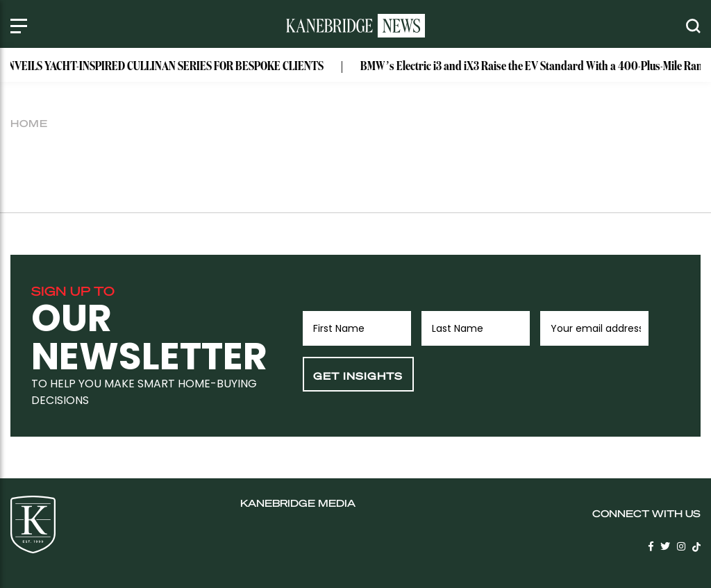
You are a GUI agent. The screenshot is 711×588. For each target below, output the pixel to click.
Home (29, 123)
